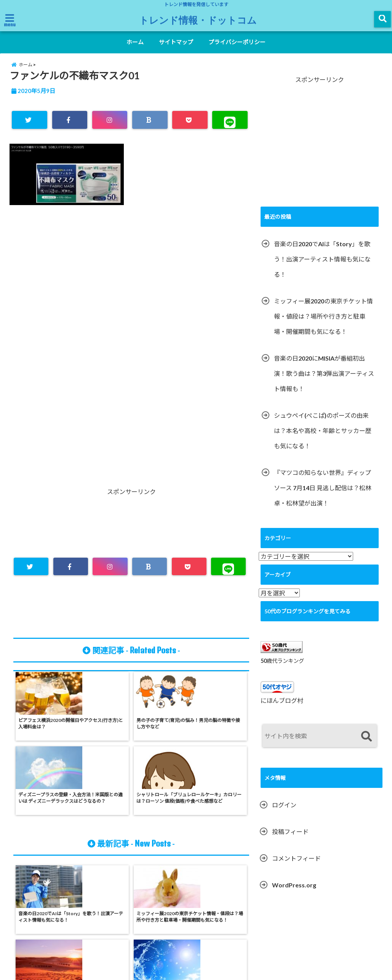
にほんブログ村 (282, 709)
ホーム (135, 42)
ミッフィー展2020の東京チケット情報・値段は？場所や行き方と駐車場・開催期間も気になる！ (323, 324)
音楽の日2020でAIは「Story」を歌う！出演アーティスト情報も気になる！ (322, 267)
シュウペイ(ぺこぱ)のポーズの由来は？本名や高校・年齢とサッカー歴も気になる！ (323, 439)
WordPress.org (294, 893)
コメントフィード (296, 867)
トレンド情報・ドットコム (198, 20)
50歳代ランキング (282, 669)
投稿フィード (290, 840)
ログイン (284, 813)
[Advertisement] (131, 295)
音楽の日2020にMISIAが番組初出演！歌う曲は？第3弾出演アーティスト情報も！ (324, 381)
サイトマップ (176, 42)
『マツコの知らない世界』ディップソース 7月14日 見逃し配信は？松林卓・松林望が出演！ (323, 496)
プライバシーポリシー (237, 42)
